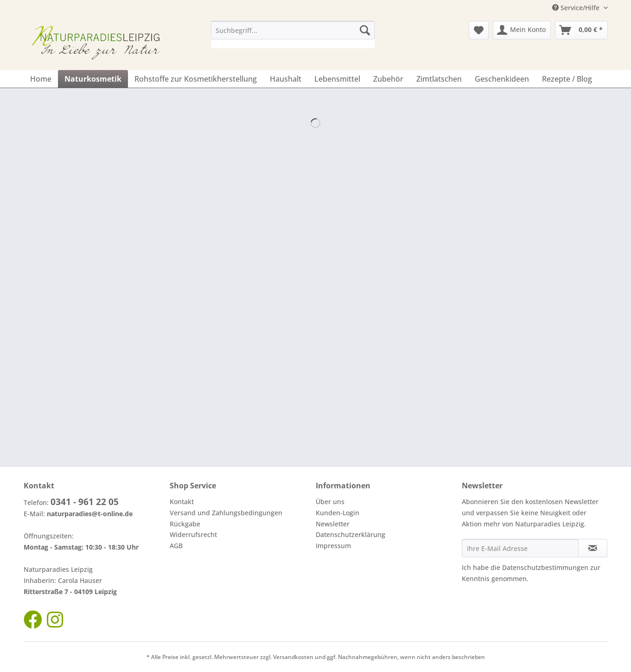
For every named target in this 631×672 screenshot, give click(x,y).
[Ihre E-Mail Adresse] (520, 548)
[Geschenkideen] (502, 79)
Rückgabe (185, 524)
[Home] (41, 79)
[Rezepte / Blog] (567, 79)
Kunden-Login (338, 513)
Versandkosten (293, 657)
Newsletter (333, 524)
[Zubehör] (388, 79)
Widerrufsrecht (193, 534)
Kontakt (182, 502)
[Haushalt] (286, 79)
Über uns (330, 502)
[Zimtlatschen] (439, 79)
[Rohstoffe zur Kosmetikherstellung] (196, 79)
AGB (176, 546)
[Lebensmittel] (337, 79)
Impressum (333, 546)
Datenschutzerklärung (351, 534)
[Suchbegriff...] (293, 30)
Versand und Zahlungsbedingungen (226, 513)
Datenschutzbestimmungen (545, 567)
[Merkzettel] (479, 30)
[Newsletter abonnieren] (593, 548)
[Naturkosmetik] (93, 79)
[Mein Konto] (522, 30)
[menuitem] (293, 35)
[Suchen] (365, 30)
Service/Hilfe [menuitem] (577, 8)
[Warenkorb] (581, 30)
